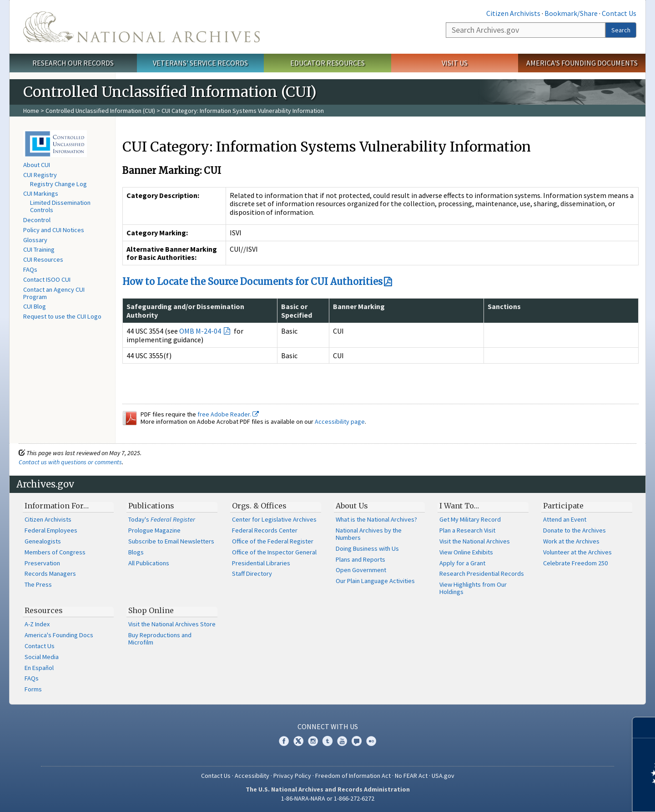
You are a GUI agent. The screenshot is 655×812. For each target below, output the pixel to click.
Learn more (574, 796)
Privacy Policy (292, 776)
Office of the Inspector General (274, 552)
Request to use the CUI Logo (62, 316)
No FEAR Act (411, 776)
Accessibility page (340, 421)
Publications (151, 506)
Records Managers (50, 573)
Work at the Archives (571, 541)
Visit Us (455, 63)
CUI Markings (41, 193)
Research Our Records (73, 63)
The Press (38, 584)
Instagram (313, 741)
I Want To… (459, 506)
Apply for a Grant (462, 563)
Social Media (42, 657)
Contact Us (619, 13)
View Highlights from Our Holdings (473, 588)
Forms (33, 689)
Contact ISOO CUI (47, 279)
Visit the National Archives (475, 541)
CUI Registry (40, 175)
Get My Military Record (470, 519)
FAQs (30, 269)
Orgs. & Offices (259, 506)
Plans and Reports (360, 559)
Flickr (371, 741)
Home (31, 111)
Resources (44, 610)
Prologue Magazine (154, 530)
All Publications (149, 563)
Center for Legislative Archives (274, 519)
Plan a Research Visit (467, 530)
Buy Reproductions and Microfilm (160, 639)
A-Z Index (37, 624)
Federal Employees (51, 530)
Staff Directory (252, 573)
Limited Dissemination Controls (60, 206)
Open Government (361, 570)
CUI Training (39, 249)
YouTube (342, 741)
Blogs (136, 552)
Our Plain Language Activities (375, 581)
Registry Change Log (58, 184)
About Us (352, 506)
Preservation (42, 563)
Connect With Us (328, 726)
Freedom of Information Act (353, 776)
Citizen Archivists (513, 13)
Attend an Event (565, 519)
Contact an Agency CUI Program (54, 293)
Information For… (57, 506)
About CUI (37, 165)
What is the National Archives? (376, 519)
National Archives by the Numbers (369, 534)
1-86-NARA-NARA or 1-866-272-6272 (328, 798)
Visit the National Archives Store (172, 624)
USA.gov (443, 776)
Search (621, 30)
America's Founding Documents (582, 63)
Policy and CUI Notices (54, 230)
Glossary (35, 240)
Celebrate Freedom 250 (575, 563)
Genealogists (43, 541)
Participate (563, 506)
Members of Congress (55, 552)
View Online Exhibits (466, 552)
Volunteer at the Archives (577, 552)
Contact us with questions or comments (70, 462)
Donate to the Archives (574, 530)
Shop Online (151, 610)
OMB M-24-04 (201, 331)
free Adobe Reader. (228, 414)
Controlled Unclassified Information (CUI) (100, 111)
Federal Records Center (265, 530)
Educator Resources (327, 63)
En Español (39, 668)
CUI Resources (43, 259)
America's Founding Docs (59, 635)
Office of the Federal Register (273, 541)
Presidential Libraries (261, 563)
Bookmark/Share (571, 13)
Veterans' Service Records (200, 63)
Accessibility (252, 776)
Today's (162, 519)
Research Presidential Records (482, 573)
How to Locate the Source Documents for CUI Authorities (252, 282)
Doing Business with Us (367, 548)
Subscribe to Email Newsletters (171, 541)
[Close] (644, 728)
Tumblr (327, 741)
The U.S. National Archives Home (141, 27)
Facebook (284, 741)
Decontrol (37, 220)
